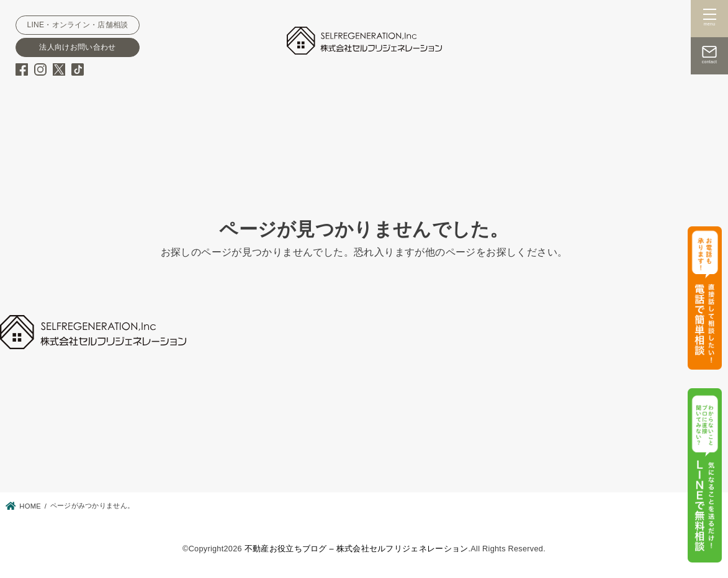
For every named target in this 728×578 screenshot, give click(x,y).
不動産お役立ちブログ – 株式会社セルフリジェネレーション (357, 549)
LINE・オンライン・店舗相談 (77, 25)
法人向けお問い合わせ (77, 47)
